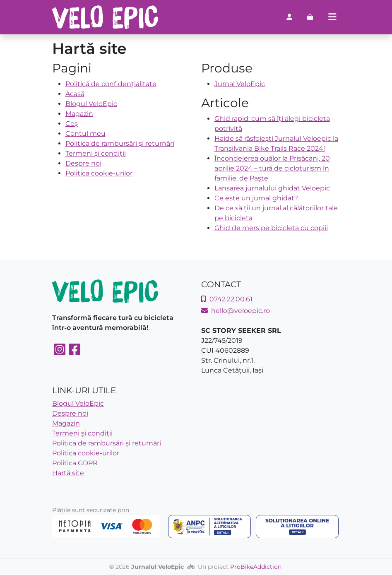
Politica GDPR (75, 463)
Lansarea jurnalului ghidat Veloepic (272, 188)
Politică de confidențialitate (111, 84)
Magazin (79, 114)
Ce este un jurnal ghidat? (256, 198)
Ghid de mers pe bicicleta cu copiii (271, 228)
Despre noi (83, 163)
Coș (72, 124)
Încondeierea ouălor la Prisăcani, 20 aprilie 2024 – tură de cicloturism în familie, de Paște (272, 168)
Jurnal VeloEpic (240, 84)
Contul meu (85, 134)
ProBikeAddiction (256, 567)
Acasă (75, 94)
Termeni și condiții (96, 153)
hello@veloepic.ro (236, 311)
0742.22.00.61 (227, 299)
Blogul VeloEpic (91, 104)
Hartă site (68, 473)
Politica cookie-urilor (99, 173)
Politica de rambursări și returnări (120, 143)
